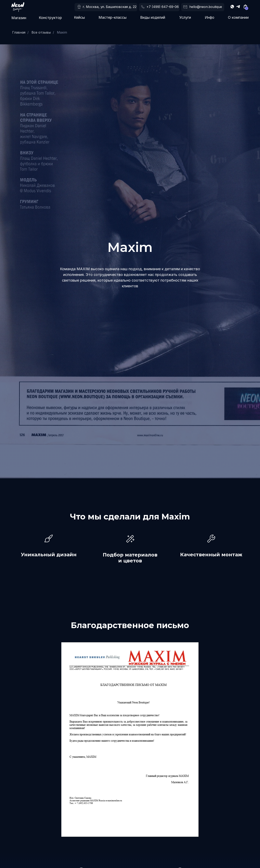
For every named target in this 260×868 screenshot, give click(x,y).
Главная (19, 32)
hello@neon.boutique (206, 7)
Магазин (19, 18)
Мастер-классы (113, 17)
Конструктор (50, 18)
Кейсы (79, 17)
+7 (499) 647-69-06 (163, 7)
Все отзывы (41, 32)
